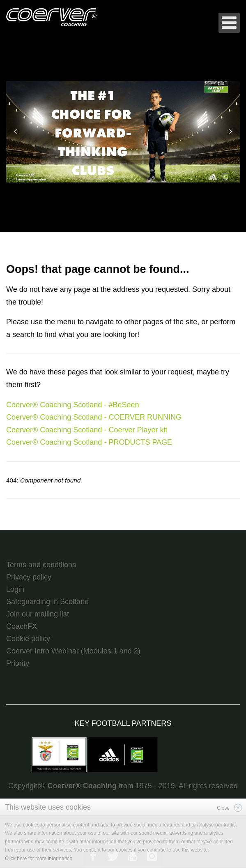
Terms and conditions (41, 565)
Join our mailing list (38, 614)
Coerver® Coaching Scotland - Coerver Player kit (87, 430)
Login (15, 589)
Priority (18, 663)
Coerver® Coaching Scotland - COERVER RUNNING (94, 417)
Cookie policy (28, 639)
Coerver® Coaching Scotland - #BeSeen (72, 405)
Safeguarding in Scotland (47, 602)
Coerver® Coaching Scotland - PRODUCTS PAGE (89, 442)
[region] (123, 132)
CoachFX (22, 626)
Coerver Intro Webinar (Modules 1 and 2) (73, 651)
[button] (123, 132)
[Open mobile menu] (229, 23)
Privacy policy (29, 577)
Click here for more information (39, 859)
